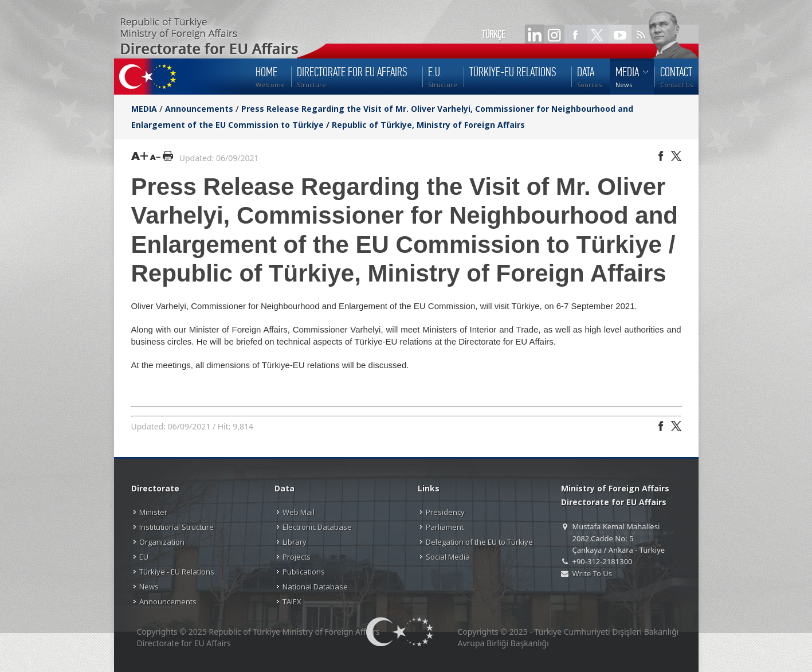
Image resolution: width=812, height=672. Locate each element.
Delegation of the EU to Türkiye (479, 542)
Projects (297, 557)
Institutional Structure (176, 527)
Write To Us (592, 573)
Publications (304, 572)
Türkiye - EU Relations (177, 572)
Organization (162, 542)
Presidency (445, 512)
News (149, 587)
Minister (153, 512)
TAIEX (292, 601)
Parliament (445, 527)
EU (144, 557)
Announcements (199, 109)
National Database (315, 587)
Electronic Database (317, 527)
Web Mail (299, 512)
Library (295, 542)
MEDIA (144, 109)
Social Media (448, 557)
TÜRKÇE (494, 34)
